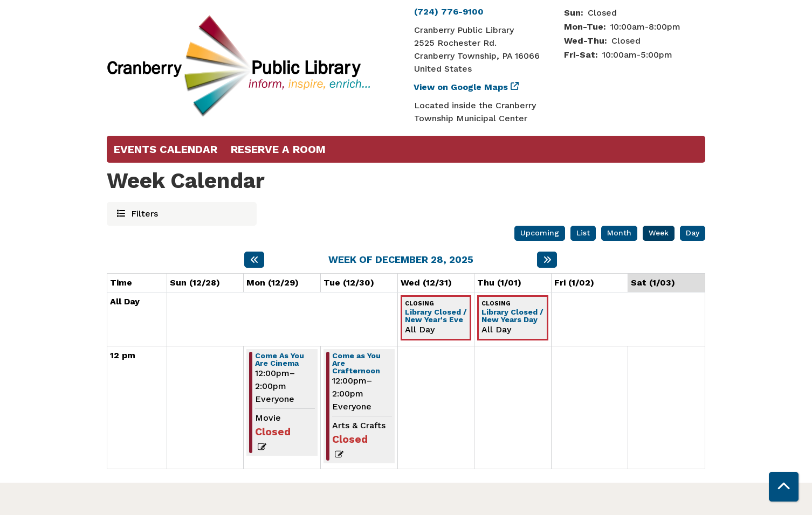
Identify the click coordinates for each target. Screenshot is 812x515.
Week (659, 233)
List (583, 233)
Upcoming (540, 233)
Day (693, 233)
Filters (143, 213)
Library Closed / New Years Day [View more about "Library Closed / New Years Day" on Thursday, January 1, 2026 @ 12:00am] (512, 316)
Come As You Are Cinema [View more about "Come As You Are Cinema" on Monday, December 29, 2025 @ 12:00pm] (280, 359)
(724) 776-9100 (449, 12)
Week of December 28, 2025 (401, 259)
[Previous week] (254, 260)
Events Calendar (166, 149)
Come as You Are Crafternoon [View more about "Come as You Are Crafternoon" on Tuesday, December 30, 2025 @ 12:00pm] (356, 363)
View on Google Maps (461, 87)
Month (619, 233)
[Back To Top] (784, 487)
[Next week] (547, 260)
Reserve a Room (278, 149)
